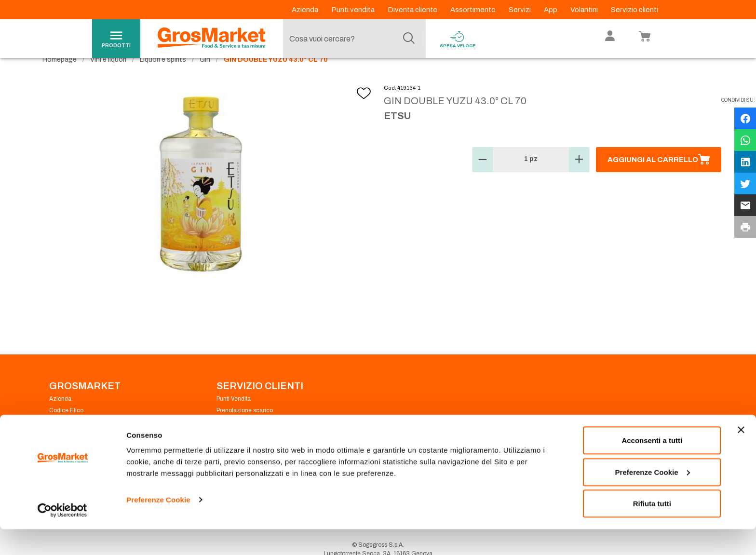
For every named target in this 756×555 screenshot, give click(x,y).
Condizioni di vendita (244, 440)
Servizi (520, 10)
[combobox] (352, 39)
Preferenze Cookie (158, 525)
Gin (205, 77)
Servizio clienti (634, 10)
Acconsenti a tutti (652, 466)
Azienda (306, 10)
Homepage (60, 77)
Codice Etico (66, 428)
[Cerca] (409, 39)
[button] (483, 177)
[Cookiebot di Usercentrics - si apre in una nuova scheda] (62, 536)
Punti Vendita (234, 417)
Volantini (585, 10)
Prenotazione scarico (245, 428)
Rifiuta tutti (652, 529)
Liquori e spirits (163, 77)
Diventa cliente (413, 10)
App (551, 10)
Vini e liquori (108, 77)
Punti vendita (354, 10)
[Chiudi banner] (741, 456)
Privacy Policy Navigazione (85, 440)
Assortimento (474, 10)
